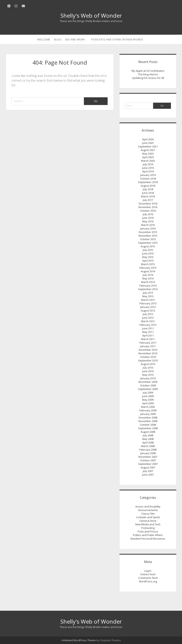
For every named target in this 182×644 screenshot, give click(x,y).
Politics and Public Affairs (148, 535)
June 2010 (148, 371)
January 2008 (148, 453)
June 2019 (148, 168)
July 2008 (148, 435)
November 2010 (148, 353)
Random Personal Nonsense (148, 539)
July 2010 (148, 368)
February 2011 (148, 343)
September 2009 (148, 389)
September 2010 (148, 360)
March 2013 (148, 300)
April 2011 (148, 335)
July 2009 (148, 393)
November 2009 (148, 382)
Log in (148, 571)
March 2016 (148, 225)
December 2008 (148, 418)
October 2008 (148, 425)
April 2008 (148, 442)
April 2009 (148, 403)
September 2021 (148, 146)
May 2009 (148, 400)
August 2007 (148, 467)
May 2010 (148, 375)
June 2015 (148, 253)
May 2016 (148, 221)
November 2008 (148, 421)
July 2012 (148, 314)
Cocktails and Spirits (148, 517)
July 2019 (148, 164)
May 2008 (148, 439)
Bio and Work (75, 39)
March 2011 (148, 339)
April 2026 (148, 139)
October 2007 (148, 460)
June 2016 (148, 218)
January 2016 (148, 228)
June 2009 (148, 396)
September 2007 (148, 464)
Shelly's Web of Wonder (91, 15)
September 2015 (148, 243)
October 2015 (148, 239)
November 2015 (148, 236)
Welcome (44, 39)
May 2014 (148, 278)
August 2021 (148, 150)
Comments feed (148, 578)
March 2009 (148, 407)
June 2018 (148, 193)
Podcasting (148, 528)
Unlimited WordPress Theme (79, 640)
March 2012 (148, 321)
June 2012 (148, 318)
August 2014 (148, 271)
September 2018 (148, 182)
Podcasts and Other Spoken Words (117, 39)
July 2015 (148, 250)
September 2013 (148, 289)
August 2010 (148, 364)
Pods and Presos (148, 531)
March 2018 (148, 196)
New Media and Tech (148, 524)
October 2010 (148, 357)
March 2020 (148, 161)
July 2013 (148, 293)
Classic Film (148, 514)
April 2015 (148, 261)
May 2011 (148, 332)
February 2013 (148, 303)
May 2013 (148, 296)
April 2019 (148, 171)
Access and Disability (148, 506)
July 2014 (148, 275)
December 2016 (148, 204)
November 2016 (148, 207)
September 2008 (148, 428)
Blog (58, 39)
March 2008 (148, 446)
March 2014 (148, 282)
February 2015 (148, 268)
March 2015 (148, 264)
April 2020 (148, 157)
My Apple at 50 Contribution (148, 71)
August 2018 (148, 186)
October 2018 (148, 179)
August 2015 (148, 246)
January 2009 (148, 414)
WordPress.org (148, 581)
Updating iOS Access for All (148, 78)
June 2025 (148, 143)
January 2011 (148, 346)
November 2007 (148, 457)
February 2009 (148, 410)
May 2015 (148, 257)
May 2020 (148, 154)
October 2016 (148, 211)
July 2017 (148, 200)
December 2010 (148, 350)
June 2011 (148, 328)
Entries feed (148, 574)
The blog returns (148, 74)
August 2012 (148, 311)
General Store (148, 521)
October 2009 (148, 385)
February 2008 (148, 450)
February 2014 (148, 286)
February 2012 (148, 325)
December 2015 (148, 232)
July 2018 (148, 189)
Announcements (148, 510)
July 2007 (148, 471)
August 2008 (148, 432)
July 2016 (148, 214)
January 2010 (148, 378)
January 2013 (148, 307)
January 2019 (148, 175)
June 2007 (148, 475)
